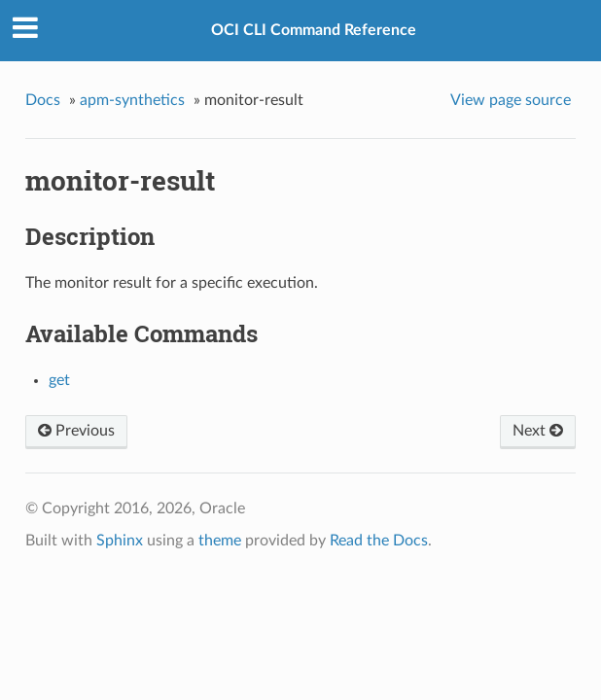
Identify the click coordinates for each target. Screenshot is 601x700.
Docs (43, 100)
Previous (76, 431)
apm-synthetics (132, 100)
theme (220, 541)
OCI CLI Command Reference (314, 30)
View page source (511, 100)
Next (538, 431)
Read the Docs (379, 541)
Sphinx (120, 541)
